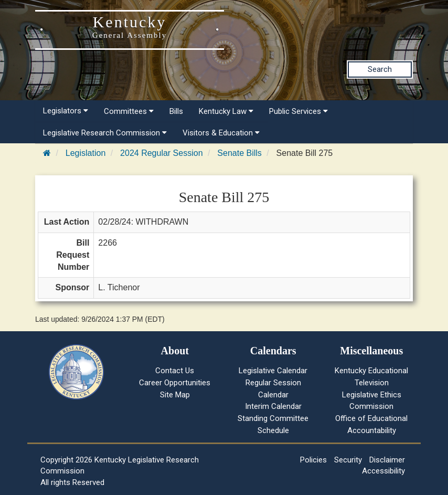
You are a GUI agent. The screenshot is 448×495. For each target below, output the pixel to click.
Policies (313, 460)
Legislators (66, 111)
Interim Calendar (273, 406)
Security (348, 460)
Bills (176, 111)
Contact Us (175, 371)
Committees (129, 111)
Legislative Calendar (273, 371)
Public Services (298, 111)
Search (380, 69)
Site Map (175, 395)
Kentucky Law (226, 111)
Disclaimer (387, 460)
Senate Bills (239, 153)
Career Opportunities (175, 383)
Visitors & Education (221, 133)
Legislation (86, 153)
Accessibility (383, 471)
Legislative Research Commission (105, 133)
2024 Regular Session (161, 153)
